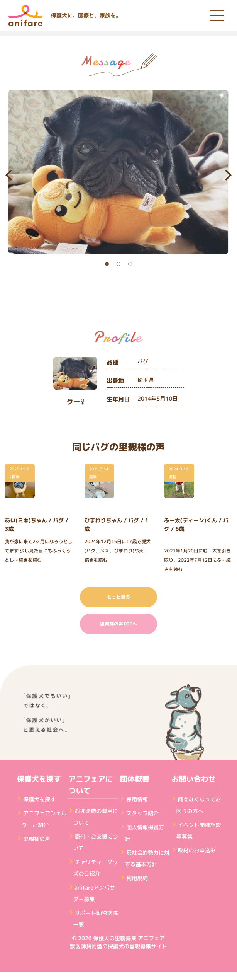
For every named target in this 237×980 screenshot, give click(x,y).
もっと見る (118, 597)
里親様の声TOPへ (118, 624)
